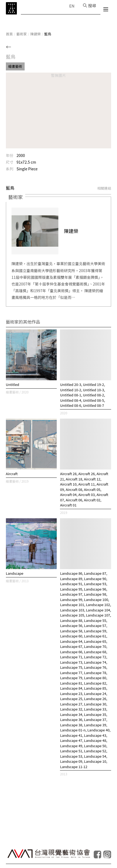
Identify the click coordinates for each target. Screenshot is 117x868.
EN (72, 6)
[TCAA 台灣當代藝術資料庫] (11, 8)
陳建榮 (35, 34)
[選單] (106, 10)
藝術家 (22, 34)
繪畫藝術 (15, 66)
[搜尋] (90, 5)
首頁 (9, 34)
